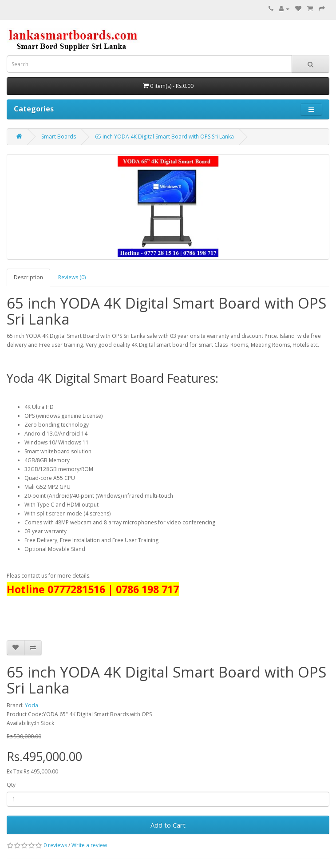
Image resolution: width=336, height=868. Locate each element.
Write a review (89, 845)
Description (28, 277)
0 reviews (55, 845)
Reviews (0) (72, 277)
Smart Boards (59, 137)
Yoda (32, 705)
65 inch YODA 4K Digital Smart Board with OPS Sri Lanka (164, 137)
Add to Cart (168, 825)
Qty (11, 785)
